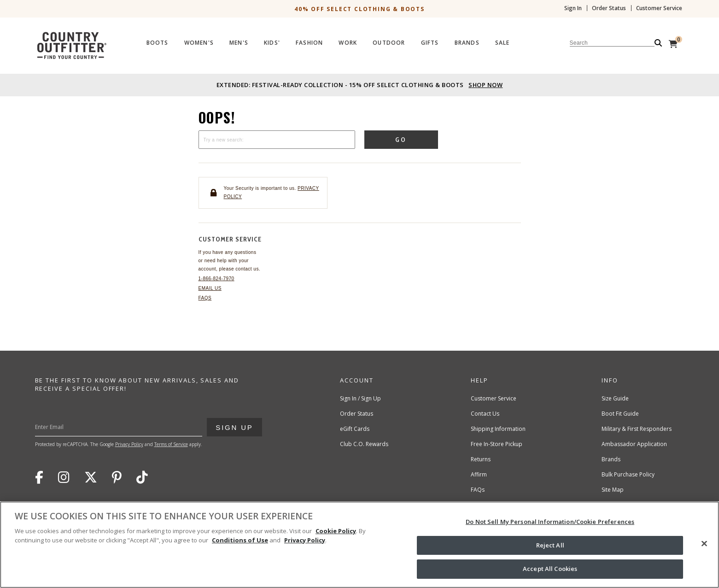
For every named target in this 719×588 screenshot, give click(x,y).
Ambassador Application (634, 444)
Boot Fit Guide (620, 414)
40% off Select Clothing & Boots (359, 9)
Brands (467, 43)
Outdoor (389, 43)
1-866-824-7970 (216, 279)
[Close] (704, 544)
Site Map (613, 490)
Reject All (550, 545)
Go (401, 140)
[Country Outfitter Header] (359, 44)
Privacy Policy (129, 444)
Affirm (479, 474)
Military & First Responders (637, 429)
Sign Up (234, 425)
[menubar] (405, 44)
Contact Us (485, 414)
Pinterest (117, 477)
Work (348, 43)
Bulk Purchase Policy (628, 474)
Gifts (430, 43)
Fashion (309, 43)
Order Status (609, 8)
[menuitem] (158, 45)
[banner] (359, 32)
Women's (199, 43)
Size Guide (615, 398)
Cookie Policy (336, 531)
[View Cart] (673, 44)
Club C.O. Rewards (364, 444)
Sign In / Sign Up (360, 398)
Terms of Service (171, 444)
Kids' (272, 43)
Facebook (39, 477)
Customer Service (659, 8)
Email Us (210, 288)
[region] (359, 545)
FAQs (205, 298)
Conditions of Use (240, 540)
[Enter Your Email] (137, 427)
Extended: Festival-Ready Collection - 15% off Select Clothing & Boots (360, 85)
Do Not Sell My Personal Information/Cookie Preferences (550, 522)
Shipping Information (498, 429)
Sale (503, 43)
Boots (158, 43)
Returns (481, 459)
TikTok (142, 477)
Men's (239, 43)
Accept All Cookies (550, 569)
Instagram (64, 477)
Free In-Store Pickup (497, 444)
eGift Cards (355, 429)
